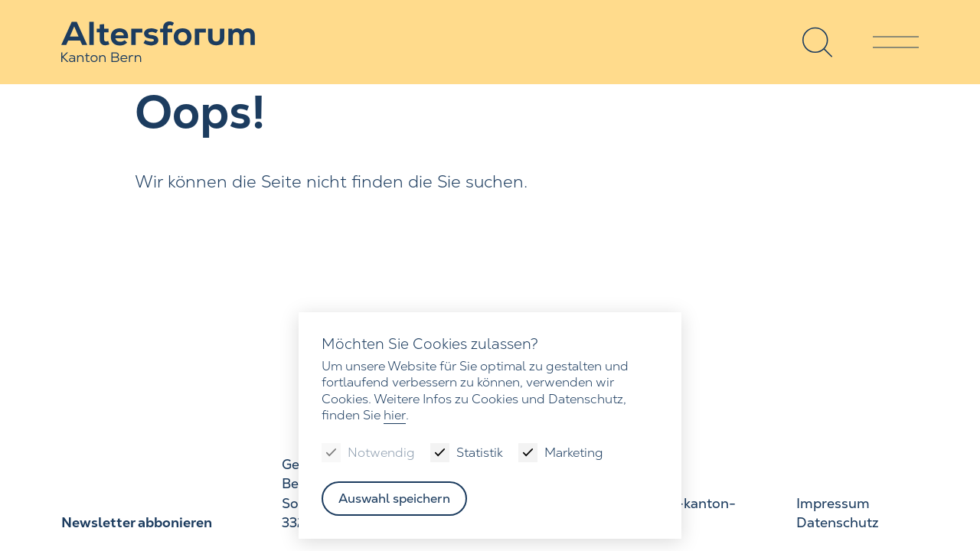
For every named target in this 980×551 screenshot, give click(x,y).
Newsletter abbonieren (136, 523)
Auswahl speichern (395, 499)
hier (395, 415)
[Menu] (896, 42)
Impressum (832, 504)
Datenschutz (837, 523)
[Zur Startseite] (161, 42)
